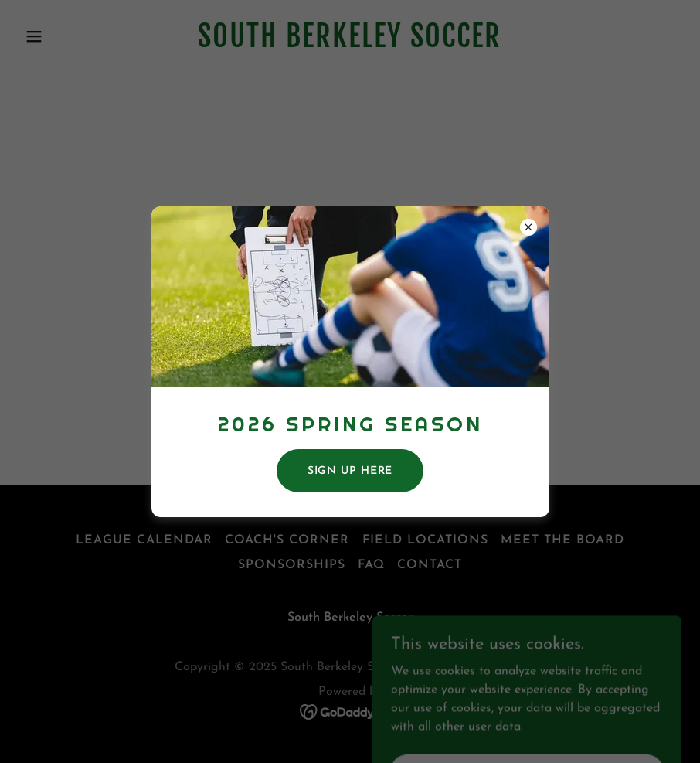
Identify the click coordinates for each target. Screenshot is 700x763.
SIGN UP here (350, 471)
